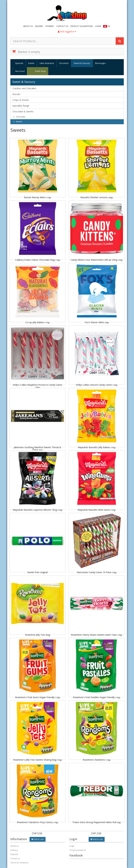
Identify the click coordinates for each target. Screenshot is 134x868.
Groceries (64, 63)
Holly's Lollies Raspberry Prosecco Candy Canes (37, 386)
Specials (19, 63)
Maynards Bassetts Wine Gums (97, 510)
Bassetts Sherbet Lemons (97, 197)
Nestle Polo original (37, 572)
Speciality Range (21, 106)
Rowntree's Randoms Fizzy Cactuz (37, 822)
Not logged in (67, 31)
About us (28, 26)
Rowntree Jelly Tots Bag (38, 635)
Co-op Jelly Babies (37, 322)
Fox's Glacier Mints (97, 322)
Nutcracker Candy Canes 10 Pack (97, 572)
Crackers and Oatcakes (24, 88)
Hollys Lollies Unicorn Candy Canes (97, 385)
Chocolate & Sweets (23, 111)
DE (109, 26)
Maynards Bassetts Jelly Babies (97, 447)
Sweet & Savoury (82, 63)
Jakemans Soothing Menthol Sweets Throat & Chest (37, 449)
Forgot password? (78, 850)
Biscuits (16, 94)
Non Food (20, 71)
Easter (31, 63)
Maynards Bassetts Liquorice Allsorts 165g (38, 510)
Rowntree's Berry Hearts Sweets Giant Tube (97, 635)
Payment (50, 26)
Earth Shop (40, 71)
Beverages (100, 63)
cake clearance (47, 63)
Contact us (62, 26)
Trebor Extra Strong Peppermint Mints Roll (97, 822)
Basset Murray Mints (37, 197)
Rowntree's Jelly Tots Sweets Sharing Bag (37, 760)
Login (98, 26)
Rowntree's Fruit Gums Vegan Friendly (38, 697)
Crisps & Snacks (21, 100)
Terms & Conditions (19, 863)
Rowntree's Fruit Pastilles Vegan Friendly (97, 697)
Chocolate (19, 117)
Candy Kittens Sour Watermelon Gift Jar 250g (97, 260)
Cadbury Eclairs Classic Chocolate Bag (38, 260)
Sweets (18, 122)
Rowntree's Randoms (97, 760)
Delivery (39, 26)
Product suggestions (82, 26)
